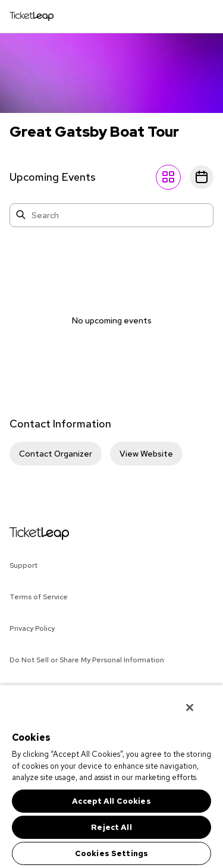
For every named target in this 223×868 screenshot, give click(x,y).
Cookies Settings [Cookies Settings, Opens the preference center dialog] (111, 853)
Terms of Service (39, 597)
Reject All (111, 827)
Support (23, 565)
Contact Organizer (56, 454)
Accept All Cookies (111, 801)
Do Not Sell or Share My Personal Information (87, 660)
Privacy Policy (32, 628)
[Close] (190, 707)
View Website (146, 454)
